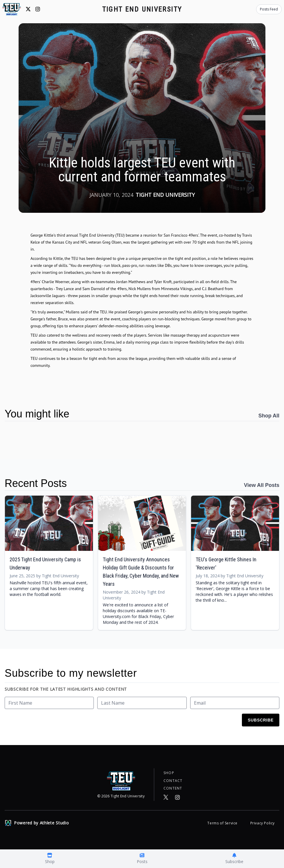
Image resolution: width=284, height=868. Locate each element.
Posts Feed (269, 9)
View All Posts (262, 485)
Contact (173, 780)
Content (173, 788)
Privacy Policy (263, 823)
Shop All (269, 416)
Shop (169, 772)
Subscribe (261, 720)
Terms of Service (223, 823)
